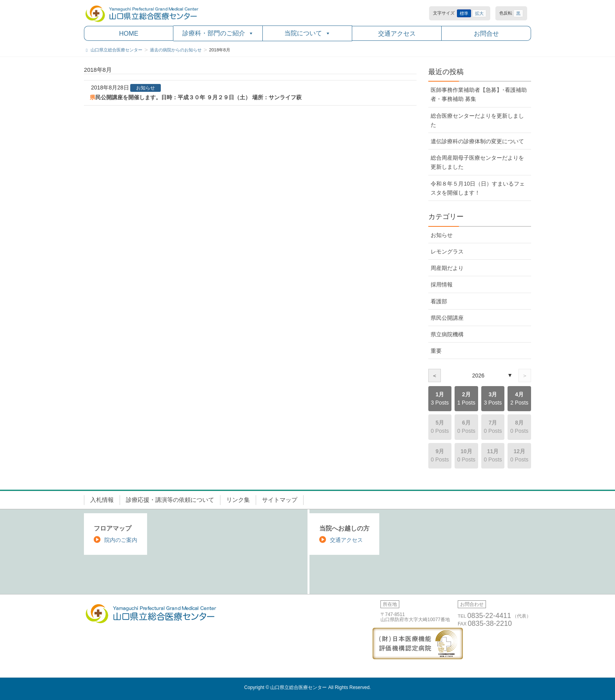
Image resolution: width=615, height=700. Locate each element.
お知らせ (146, 88)
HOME (128, 33)
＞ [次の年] (525, 376)
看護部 (439, 301)
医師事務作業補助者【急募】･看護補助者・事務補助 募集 (479, 94)
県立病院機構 (447, 334)
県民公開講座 (447, 318)
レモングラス (447, 252)
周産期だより (447, 268)
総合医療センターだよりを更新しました (477, 120)
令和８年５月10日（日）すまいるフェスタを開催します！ (478, 188)
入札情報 (102, 500)
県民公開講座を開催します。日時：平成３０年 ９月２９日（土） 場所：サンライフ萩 (196, 97)
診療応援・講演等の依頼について (170, 500)
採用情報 (442, 284)
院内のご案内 (121, 540)
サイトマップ (280, 500)
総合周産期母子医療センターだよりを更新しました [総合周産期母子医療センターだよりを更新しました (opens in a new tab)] (477, 162)
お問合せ (486, 33)
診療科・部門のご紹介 (218, 33)
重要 (436, 351)
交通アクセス (397, 33)
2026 (478, 376)
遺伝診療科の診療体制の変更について (477, 141)
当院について (307, 33)
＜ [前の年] (435, 376)
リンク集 (238, 500)
